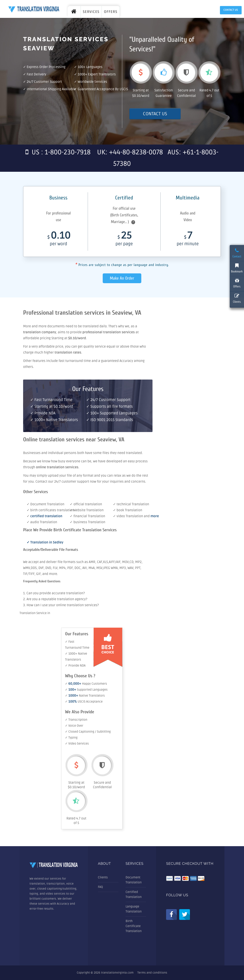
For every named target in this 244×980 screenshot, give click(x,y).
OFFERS (111, 12)
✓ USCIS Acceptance (84, 702)
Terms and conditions (152, 973)
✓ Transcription (76, 720)
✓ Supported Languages (86, 690)
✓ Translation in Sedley (45, 543)
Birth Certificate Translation (134, 926)
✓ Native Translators (85, 696)
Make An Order (122, 278)
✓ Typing (71, 738)
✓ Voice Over (74, 726)
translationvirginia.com (117, 973)
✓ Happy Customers (86, 684)
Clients (103, 877)
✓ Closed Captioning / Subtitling (88, 732)
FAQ (100, 887)
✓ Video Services (77, 744)
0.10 (58, 240)
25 (124, 240)
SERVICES (91, 12)
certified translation (46, 516)
